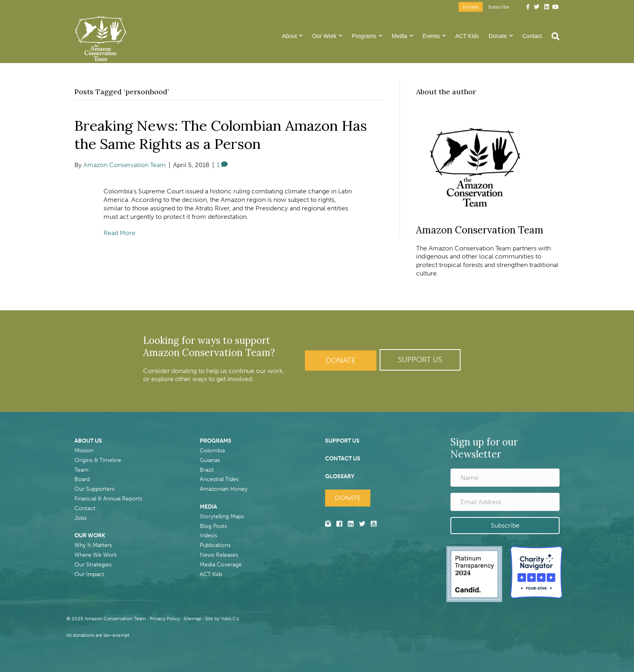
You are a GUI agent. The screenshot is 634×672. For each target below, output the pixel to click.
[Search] (553, 36)
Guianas (210, 460)
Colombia (212, 450)
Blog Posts (213, 526)
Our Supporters (94, 489)
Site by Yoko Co (222, 619)
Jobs (80, 518)
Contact (532, 36)
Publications (215, 545)
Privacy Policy (165, 619)
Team (81, 470)
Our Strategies (93, 565)
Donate (471, 7)
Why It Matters (93, 545)
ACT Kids (467, 36)
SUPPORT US (342, 441)
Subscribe (499, 7)
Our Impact (89, 574)
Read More (119, 233)
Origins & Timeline (98, 460)
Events (431, 36)
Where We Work (96, 555)
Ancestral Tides (219, 479)
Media (399, 36)
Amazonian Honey (224, 489)
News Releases (219, 555)
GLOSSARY (340, 476)
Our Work (324, 36)
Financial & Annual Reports (108, 499)
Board (82, 479)
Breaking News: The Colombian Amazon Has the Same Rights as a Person (222, 135)
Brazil (207, 470)
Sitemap (192, 619)
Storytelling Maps (222, 516)
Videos (208, 535)
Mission (84, 450)
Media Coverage (221, 565)
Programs (364, 36)
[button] (420, 360)
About (290, 36)
